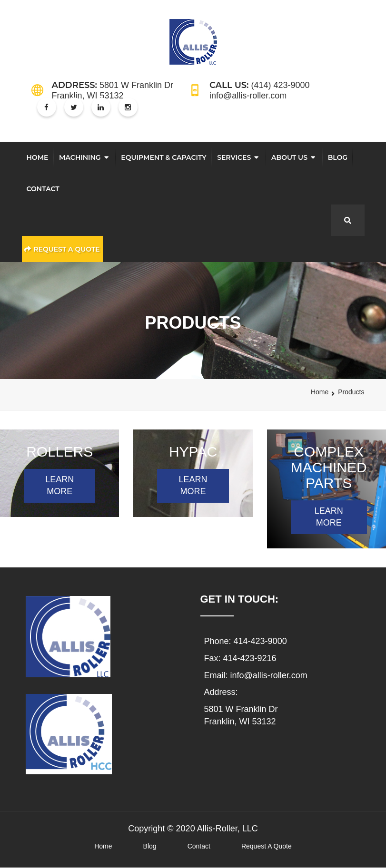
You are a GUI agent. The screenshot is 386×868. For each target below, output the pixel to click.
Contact (43, 189)
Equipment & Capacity (163, 157)
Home (38, 157)
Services (234, 157)
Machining (80, 157)
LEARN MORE (59, 486)
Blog (338, 157)
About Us (289, 157)
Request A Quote (267, 846)
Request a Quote (62, 249)
